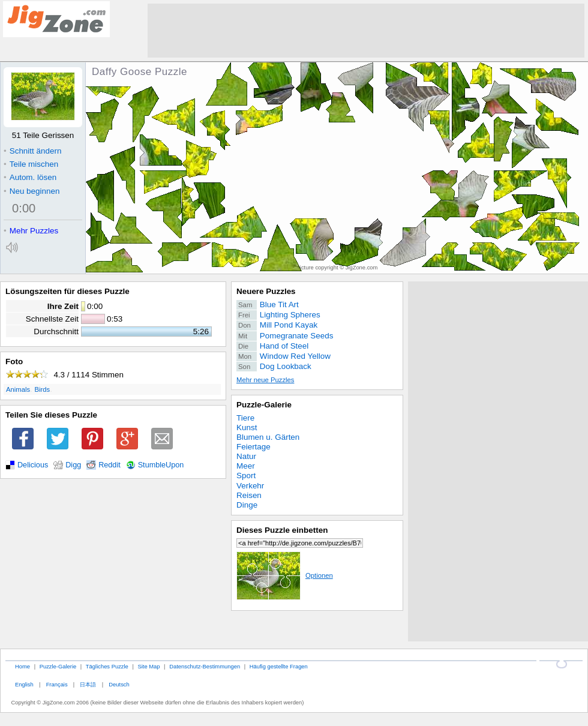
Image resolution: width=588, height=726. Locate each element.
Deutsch (119, 684)
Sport (246, 475)
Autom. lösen (30, 177)
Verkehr (250, 486)
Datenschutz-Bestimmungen (205, 666)
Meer (246, 466)
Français (57, 684)
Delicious (33, 465)
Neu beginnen (31, 191)
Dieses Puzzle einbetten (282, 530)
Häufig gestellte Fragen (279, 666)
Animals (18, 389)
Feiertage (253, 447)
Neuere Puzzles (266, 291)
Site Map (148, 666)
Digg (73, 465)
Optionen (285, 575)
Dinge (247, 505)
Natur (246, 456)
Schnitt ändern (32, 151)
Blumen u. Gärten (268, 437)
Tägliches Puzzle (107, 666)
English (24, 684)
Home (22, 666)
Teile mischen (31, 164)
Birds (43, 389)
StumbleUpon (161, 465)
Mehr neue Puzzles (265, 380)
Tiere (245, 418)
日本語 (88, 684)
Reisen (249, 495)
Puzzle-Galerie (264, 405)
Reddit (109, 465)
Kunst (247, 427)
